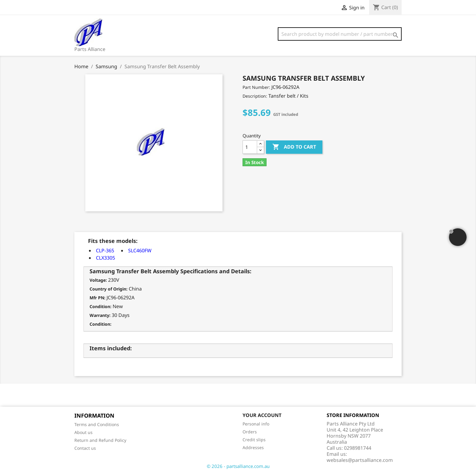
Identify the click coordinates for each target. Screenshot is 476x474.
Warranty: (100, 315)
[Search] (340, 34)
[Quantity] (250, 147)
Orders (250, 432)
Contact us (85, 448)
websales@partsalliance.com (360, 460)
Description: (255, 96)
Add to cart (294, 147)
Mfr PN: (97, 298)
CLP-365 (105, 250)
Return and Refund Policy (100, 440)
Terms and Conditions (97, 424)
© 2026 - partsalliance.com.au (238, 466)
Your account (262, 415)
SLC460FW (140, 250)
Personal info (256, 424)
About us (83, 432)
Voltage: (98, 280)
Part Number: (256, 87)
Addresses (253, 447)
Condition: (100, 306)
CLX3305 (105, 258)
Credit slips (254, 440)
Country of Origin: (109, 289)
